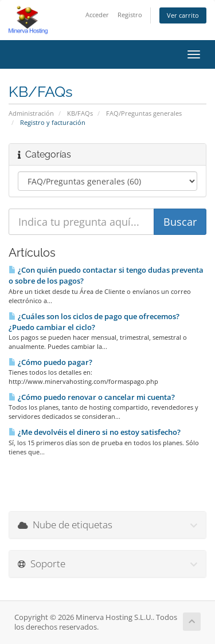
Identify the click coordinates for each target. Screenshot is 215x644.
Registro (130, 15)
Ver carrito (183, 15)
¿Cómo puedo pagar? (50, 362)
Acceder (97, 15)
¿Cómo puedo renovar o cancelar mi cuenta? (92, 397)
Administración (31, 113)
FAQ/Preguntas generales (144, 113)
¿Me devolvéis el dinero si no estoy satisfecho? (95, 432)
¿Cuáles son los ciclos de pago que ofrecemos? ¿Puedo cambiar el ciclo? (94, 322)
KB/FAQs (80, 113)
